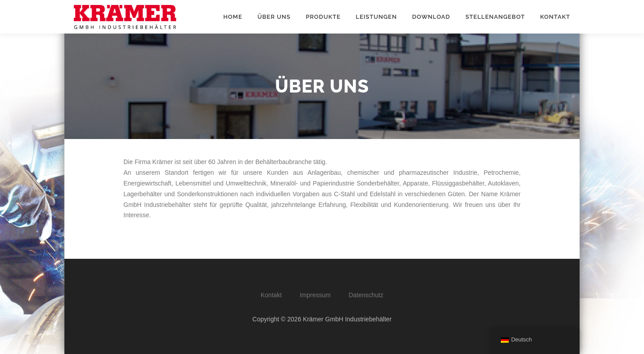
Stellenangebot (495, 17)
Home (233, 17)
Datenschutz (366, 295)
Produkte (323, 17)
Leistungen (377, 17)
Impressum (315, 295)
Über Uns (274, 17)
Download (431, 17)
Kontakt (555, 17)
